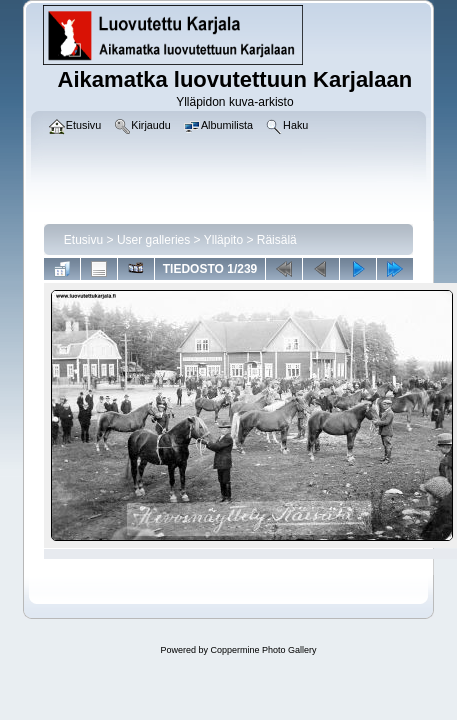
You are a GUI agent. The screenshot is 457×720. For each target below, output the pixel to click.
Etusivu (83, 240)
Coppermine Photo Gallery (263, 650)
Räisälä (277, 240)
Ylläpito (223, 240)
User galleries (153, 240)
